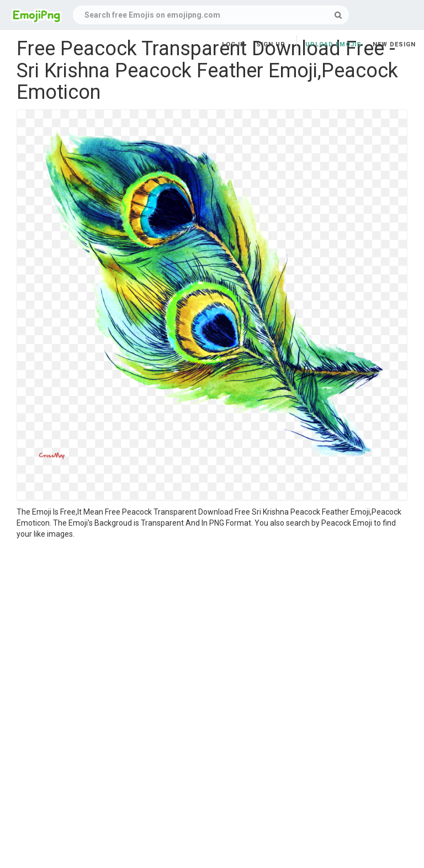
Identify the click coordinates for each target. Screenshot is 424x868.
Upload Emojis (333, 44)
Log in (234, 44)
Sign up (271, 44)
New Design (394, 44)
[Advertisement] (212, 622)
